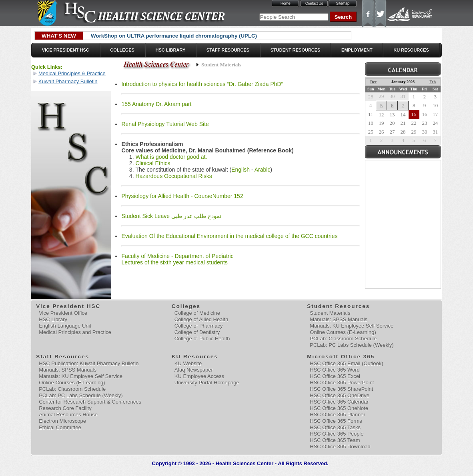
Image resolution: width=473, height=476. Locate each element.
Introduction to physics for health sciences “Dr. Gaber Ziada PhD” (202, 84)
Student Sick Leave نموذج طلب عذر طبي (171, 216)
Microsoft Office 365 (341, 357)
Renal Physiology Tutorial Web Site (165, 124)
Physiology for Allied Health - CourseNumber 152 (182, 196)
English (241, 170)
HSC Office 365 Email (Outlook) (346, 363)
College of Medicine (197, 313)
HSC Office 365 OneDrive (340, 395)
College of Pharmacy (199, 326)
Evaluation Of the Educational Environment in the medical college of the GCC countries (229, 236)
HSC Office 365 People (337, 434)
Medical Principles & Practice (72, 73)
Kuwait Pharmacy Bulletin (68, 81)
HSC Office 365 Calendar (339, 402)
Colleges (122, 50)
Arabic (263, 170)
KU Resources (411, 50)
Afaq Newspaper (194, 370)
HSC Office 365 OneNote (339, 408)
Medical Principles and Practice (75, 332)
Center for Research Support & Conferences (90, 402)
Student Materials (330, 313)
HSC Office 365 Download (340, 447)
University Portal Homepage (207, 383)
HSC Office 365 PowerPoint (342, 383)
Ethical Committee (60, 427)
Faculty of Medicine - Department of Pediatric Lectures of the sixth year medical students (177, 259)
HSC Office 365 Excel (335, 376)
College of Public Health (202, 339)
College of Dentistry (197, 332)
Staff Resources (228, 50)
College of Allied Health (201, 319)
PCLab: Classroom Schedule (343, 339)
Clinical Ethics (153, 163)
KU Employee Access (199, 376)
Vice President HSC (66, 50)
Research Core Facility (65, 408)
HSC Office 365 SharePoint (341, 389)
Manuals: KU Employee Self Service (352, 326)
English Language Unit (65, 326)
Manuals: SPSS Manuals (339, 319)
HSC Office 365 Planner (338, 415)
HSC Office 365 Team (335, 440)
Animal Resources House (68, 415)
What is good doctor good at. (171, 157)
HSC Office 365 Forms (336, 421)
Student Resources (296, 50)
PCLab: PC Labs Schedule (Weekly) (352, 345)
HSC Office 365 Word (335, 370)
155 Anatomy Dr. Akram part (156, 104)
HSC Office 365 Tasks (335, 427)
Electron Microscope (62, 421)
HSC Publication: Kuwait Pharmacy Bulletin (89, 363)
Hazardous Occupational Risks (173, 176)
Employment (357, 50)
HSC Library (170, 50)
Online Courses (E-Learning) (343, 332)
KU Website (188, 363)
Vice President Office (63, 313)
